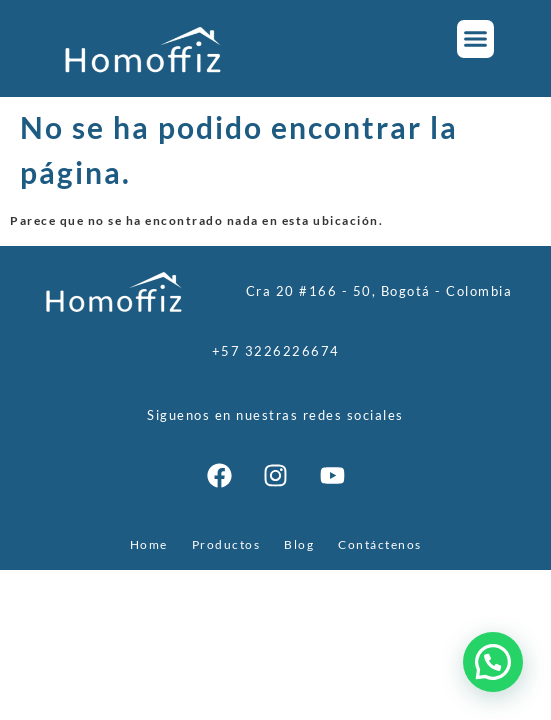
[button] (476, 39)
